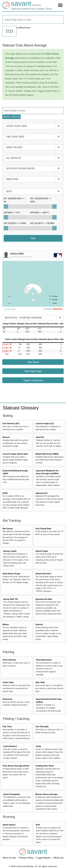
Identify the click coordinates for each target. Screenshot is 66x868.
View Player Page (33, 371)
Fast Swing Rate (43, 528)
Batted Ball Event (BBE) (47, 454)
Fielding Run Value (45, 766)
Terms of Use (10, 858)
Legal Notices (44, 858)
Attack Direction (43, 573)
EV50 (5, 493)
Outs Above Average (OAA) (16, 766)
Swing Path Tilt (10, 599)
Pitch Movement (44, 660)
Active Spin (8, 682)
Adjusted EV (41, 493)
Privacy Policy (27, 858)
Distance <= (40, 213)
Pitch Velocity (9, 660)
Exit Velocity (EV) (11, 423)
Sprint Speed (9, 825)
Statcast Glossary (21, 408)
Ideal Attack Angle (11, 573)
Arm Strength (42, 726)
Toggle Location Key (33, 380)
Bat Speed (8, 528)
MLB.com (59, 858)
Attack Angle (42, 551)
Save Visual (33, 362)
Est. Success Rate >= (14, 200)
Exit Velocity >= (15, 223)
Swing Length (10, 551)
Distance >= (12, 213)
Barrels (6, 437)
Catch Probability (11, 794)
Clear (33, 238)
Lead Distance (10, 746)
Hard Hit (40, 437)
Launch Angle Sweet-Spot (15, 454)
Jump (38, 746)
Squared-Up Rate (44, 599)
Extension (8, 699)
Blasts (6, 624)
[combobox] (33, 19)
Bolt (38, 825)
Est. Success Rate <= (41, 200)
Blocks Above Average (46, 794)
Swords (39, 624)
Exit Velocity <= (42, 223)
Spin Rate (40, 682)
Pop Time (7, 726)
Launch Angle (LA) (44, 423)
